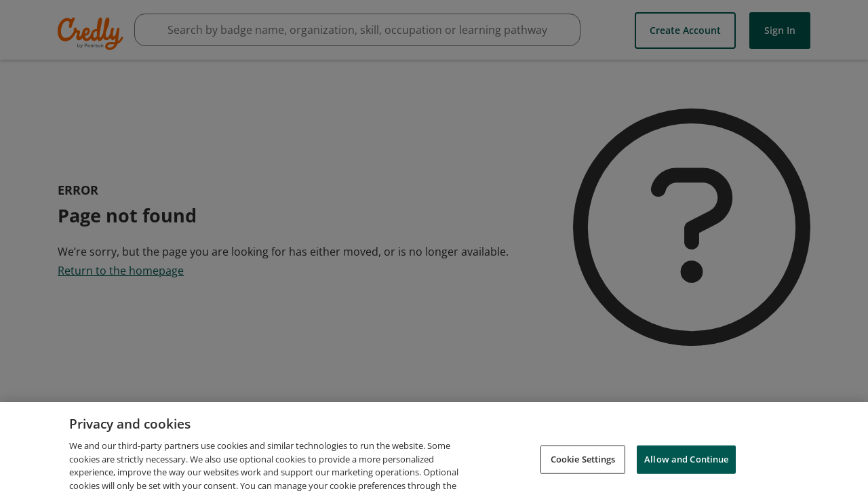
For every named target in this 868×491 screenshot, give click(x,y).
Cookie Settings (583, 465)
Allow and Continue (686, 465)
